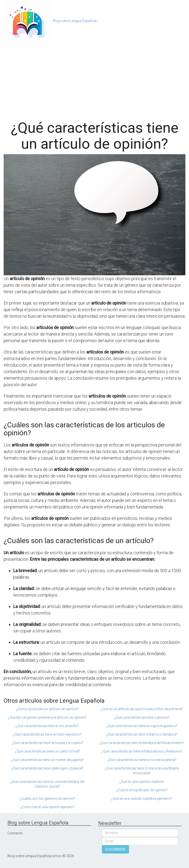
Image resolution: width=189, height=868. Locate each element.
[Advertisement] (94, 79)
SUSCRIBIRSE (115, 849)
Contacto (15, 833)
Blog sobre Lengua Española (75, 21)
